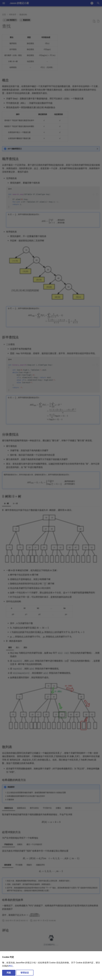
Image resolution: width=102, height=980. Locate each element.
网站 (11, 966)
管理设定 (25, 973)
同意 (9, 973)
